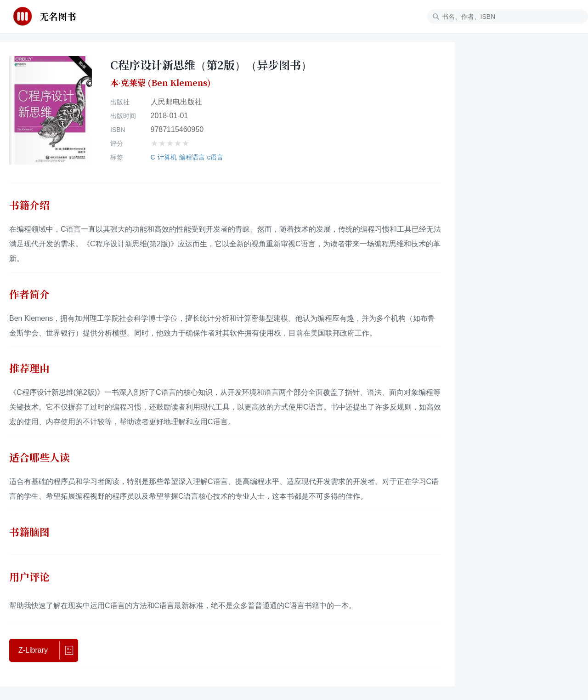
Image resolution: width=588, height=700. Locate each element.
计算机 (167, 157)
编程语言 (192, 157)
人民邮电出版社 (176, 102)
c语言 (215, 157)
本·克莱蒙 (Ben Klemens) (160, 83)
